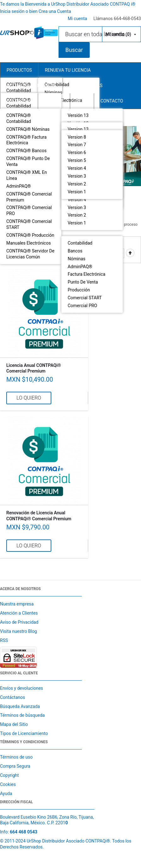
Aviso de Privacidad (19, 622)
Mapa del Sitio (14, 724)
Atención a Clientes (19, 613)
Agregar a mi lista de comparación (80, 398)
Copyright (9, 775)
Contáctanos (13, 697)
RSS (4, 640)
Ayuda (6, 793)
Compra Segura (15, 766)
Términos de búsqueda (22, 715)
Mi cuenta (77, 19)
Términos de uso (16, 757)
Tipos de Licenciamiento (24, 733)
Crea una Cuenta (55, 11)
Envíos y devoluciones (22, 688)
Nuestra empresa (17, 604)
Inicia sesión (13, 11)
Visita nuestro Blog (18, 631)
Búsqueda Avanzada (20, 706)
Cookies (8, 784)
